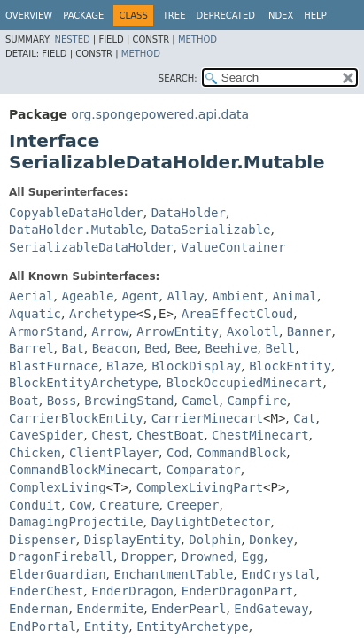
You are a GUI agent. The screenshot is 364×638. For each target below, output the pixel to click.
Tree (174, 16)
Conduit (35, 505)
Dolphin (215, 540)
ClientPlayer (114, 453)
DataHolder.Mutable (76, 230)
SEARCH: (178, 78)
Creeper (193, 505)
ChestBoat (170, 435)
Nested (72, 39)
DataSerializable (211, 230)
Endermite (110, 609)
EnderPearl (189, 609)
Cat (304, 418)
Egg (253, 556)
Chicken (35, 453)
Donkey (271, 540)
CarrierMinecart (207, 418)
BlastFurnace (54, 366)
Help (315, 16)
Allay (185, 296)
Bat (72, 348)
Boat (24, 401)
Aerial (31, 296)
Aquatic (35, 314)
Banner (310, 331)
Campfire (256, 401)
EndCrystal (278, 574)
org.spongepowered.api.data (160, 114)
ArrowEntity (178, 331)
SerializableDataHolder (91, 247)
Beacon (115, 348)
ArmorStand (46, 331)
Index (279, 16)
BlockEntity (290, 366)
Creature (129, 505)
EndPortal (43, 626)
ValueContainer (233, 247)
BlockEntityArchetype (84, 383)
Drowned (208, 556)
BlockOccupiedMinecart (244, 383)
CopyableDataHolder (76, 213)
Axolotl (253, 331)
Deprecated (225, 16)
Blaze (125, 366)
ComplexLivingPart (200, 487)
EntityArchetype (192, 626)
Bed (155, 348)
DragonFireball (61, 556)
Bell (281, 348)
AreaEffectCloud (237, 314)
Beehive (232, 348)
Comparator (203, 470)
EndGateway (271, 609)
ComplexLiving (58, 487)
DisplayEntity (133, 540)
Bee (186, 348)
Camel (200, 401)
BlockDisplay (196, 366)
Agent (140, 296)
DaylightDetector (211, 522)
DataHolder (189, 213)
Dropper (147, 556)
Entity (107, 626)
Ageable (87, 296)
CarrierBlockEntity (76, 418)
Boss (62, 401)
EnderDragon (132, 591)
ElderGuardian (58, 574)
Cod (178, 453)
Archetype (103, 314)
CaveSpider (46, 435)
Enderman (39, 609)
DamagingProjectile (76, 522)
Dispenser (43, 540)
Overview (29, 16)
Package (83, 16)
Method (197, 39)
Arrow (110, 331)
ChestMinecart (260, 435)
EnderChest (46, 591)
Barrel (31, 348)
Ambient (239, 296)
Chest (110, 435)
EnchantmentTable (173, 574)
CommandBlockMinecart (84, 470)
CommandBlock (241, 453)
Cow (80, 505)
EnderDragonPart (237, 591)
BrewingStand (129, 401)
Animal (294, 296)
